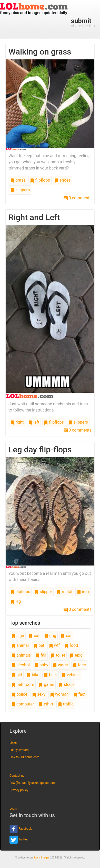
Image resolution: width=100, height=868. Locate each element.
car (66, 636)
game (46, 684)
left (34, 422)
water (61, 665)
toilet (58, 655)
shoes (63, 180)
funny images (42, 858)
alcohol (21, 665)
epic (76, 655)
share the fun (83, 23)
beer (50, 675)
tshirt (46, 704)
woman (59, 694)
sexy (39, 694)
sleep (66, 684)
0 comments (78, 198)
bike (33, 675)
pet (39, 645)
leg (16, 601)
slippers (20, 190)
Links (13, 743)
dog (50, 636)
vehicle (71, 675)
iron (83, 592)
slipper (43, 592)
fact (79, 694)
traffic (66, 704)
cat (34, 636)
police (19, 694)
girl (17, 675)
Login (13, 809)
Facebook (21, 829)
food (71, 645)
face (79, 665)
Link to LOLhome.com (24, 757)
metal (64, 592)
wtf (54, 645)
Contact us (17, 776)
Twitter (19, 840)
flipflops (40, 180)
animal (20, 645)
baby (41, 665)
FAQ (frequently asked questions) (32, 783)
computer (23, 704)
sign (18, 636)
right (17, 422)
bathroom (23, 684)
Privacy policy (19, 790)
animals (21, 655)
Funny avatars (19, 750)
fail (41, 655)
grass (18, 180)
